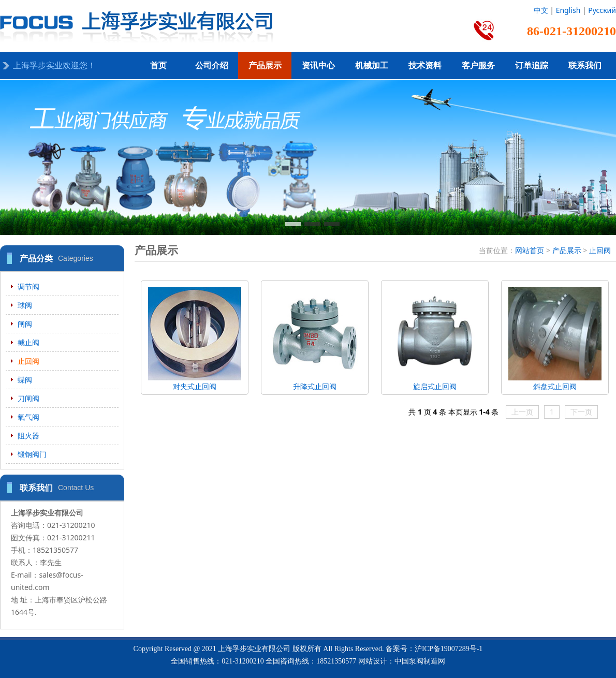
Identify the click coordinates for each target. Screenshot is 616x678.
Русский (602, 10)
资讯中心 (318, 65)
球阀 (25, 305)
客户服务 (478, 65)
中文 (541, 10)
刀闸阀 (28, 398)
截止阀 (28, 342)
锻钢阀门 (32, 454)
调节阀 (28, 286)
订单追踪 (532, 65)
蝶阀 (25, 380)
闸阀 (25, 324)
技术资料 (425, 65)
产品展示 (265, 65)
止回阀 (28, 361)
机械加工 (372, 65)
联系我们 (585, 65)
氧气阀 (28, 417)
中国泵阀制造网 (420, 661)
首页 (158, 65)
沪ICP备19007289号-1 (449, 649)
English (568, 10)
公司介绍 (212, 65)
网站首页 (530, 250)
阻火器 (28, 436)
